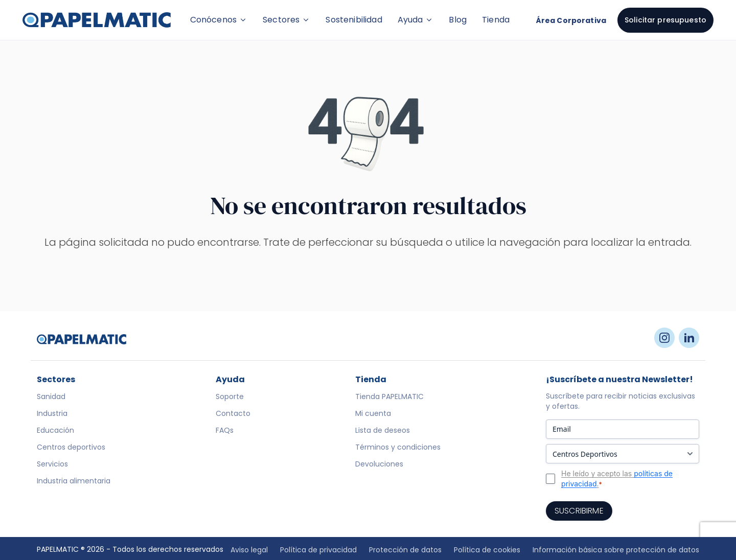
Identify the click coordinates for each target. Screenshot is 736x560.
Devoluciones (379, 464)
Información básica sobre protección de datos (616, 550)
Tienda (496, 20)
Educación (55, 430)
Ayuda (416, 20)
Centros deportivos (71, 447)
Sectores (286, 20)
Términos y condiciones (398, 447)
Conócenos (219, 20)
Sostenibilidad (354, 20)
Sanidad (51, 396)
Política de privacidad (318, 550)
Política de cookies (487, 550)
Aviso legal (249, 550)
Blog (458, 20)
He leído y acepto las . (617, 479)
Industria (52, 413)
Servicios (52, 464)
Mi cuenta (373, 413)
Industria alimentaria (74, 481)
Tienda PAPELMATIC (389, 396)
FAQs (225, 430)
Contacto (233, 413)
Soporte (230, 396)
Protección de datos (405, 550)
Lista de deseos (383, 430)
